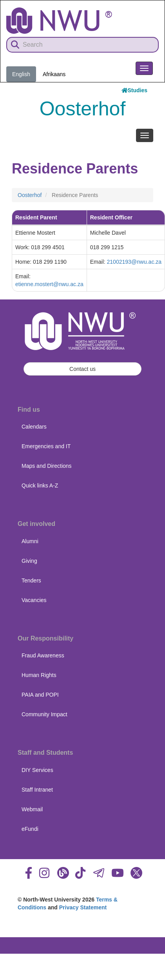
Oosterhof (30, 195)
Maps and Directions (47, 466)
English (21, 74)
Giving (29, 561)
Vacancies (34, 600)
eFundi (30, 829)
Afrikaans (54, 74)
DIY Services (37, 770)
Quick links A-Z (40, 485)
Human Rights (39, 675)
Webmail (32, 809)
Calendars (34, 427)
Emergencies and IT (46, 446)
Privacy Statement (83, 907)
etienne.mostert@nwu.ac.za (49, 284)
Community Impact (44, 714)
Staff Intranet (37, 790)
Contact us (82, 369)
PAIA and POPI (40, 695)
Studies (134, 90)
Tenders (31, 580)
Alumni (30, 541)
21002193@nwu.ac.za (134, 262)
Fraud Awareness (43, 655)
